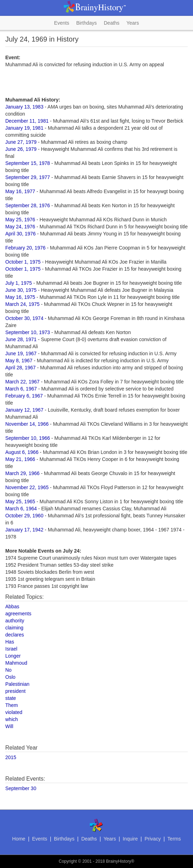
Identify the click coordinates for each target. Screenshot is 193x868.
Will (9, 726)
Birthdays (86, 23)
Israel (11, 649)
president (15, 691)
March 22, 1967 (22, 382)
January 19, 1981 (24, 128)
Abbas (12, 607)
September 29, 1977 (28, 177)
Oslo (10, 677)
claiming (14, 628)
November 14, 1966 (27, 424)
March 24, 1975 (22, 304)
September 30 (21, 788)
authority (15, 621)
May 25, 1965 (20, 501)
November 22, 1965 (27, 487)
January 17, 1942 (24, 530)
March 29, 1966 (22, 473)
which (12, 719)
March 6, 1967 (21, 389)
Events (62, 23)
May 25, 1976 (20, 220)
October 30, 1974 (24, 318)
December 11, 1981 (27, 121)
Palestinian (17, 684)
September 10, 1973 (28, 332)
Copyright (68, 861)
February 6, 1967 (24, 396)
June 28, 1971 (21, 339)
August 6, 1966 (22, 452)
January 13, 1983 (24, 107)
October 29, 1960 (24, 516)
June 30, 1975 (21, 290)
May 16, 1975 (20, 297)
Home (19, 839)
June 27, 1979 (21, 142)
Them (12, 705)
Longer (13, 656)
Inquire (130, 839)
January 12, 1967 (24, 410)
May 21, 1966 (20, 459)
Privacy (152, 839)
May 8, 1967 (19, 361)
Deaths (112, 23)
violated (14, 712)
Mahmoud (16, 663)
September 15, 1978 (28, 163)
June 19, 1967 (21, 353)
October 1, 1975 (23, 262)
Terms (174, 839)
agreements (18, 614)
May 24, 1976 (20, 227)
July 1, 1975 (19, 283)
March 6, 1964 (21, 509)
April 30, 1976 (20, 234)
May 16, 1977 (20, 191)
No (8, 670)
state (11, 698)
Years (133, 23)
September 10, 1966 (28, 438)
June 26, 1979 (21, 149)
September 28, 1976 (28, 205)
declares (15, 635)
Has (10, 642)
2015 (11, 757)
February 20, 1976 (25, 248)
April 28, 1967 (20, 368)
